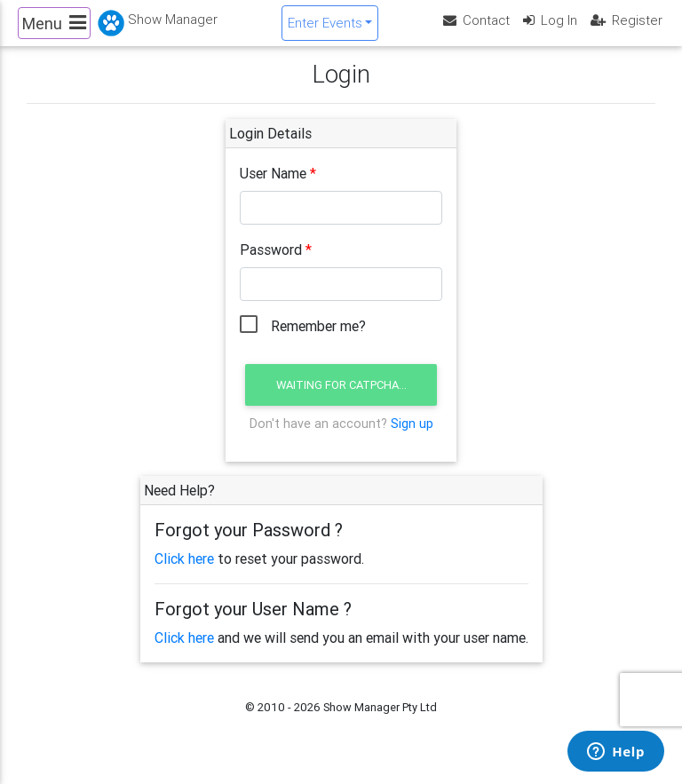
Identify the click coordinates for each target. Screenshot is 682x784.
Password (271, 265)
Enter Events (325, 30)
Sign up (412, 438)
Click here (184, 574)
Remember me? (318, 341)
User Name (273, 188)
